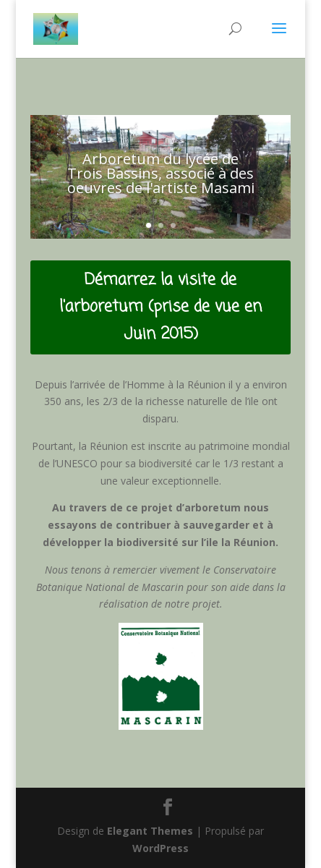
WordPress (160, 848)
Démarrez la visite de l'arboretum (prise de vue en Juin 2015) (160, 307)
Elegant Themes (150, 831)
